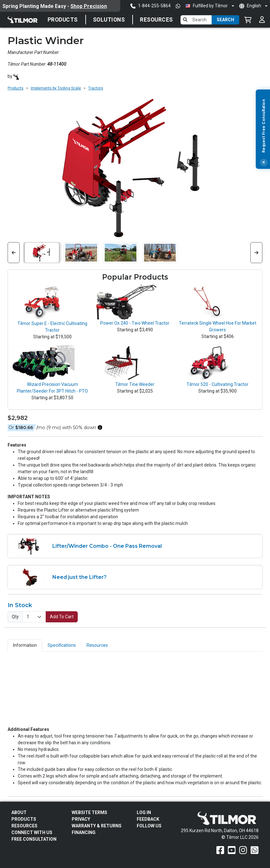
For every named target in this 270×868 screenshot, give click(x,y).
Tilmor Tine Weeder (135, 384)
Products (63, 20)
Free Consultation (34, 839)
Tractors (96, 88)
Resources (156, 20)
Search (225, 20)
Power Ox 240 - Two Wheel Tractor (135, 323)
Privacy (81, 819)
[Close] (264, 170)
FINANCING (84, 832)
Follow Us (149, 826)
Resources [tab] (97, 645)
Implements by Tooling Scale (56, 88)
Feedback (148, 819)
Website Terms (89, 812)
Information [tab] (25, 645)
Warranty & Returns (97, 826)
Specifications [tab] (62, 645)
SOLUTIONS (109, 20)
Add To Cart (62, 617)
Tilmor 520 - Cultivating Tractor (217, 384)
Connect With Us (32, 832)
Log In (144, 812)
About (19, 812)
